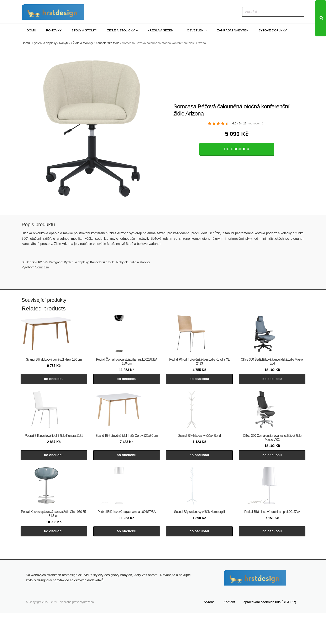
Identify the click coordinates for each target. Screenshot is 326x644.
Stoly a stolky (84, 30)
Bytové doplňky (273, 30)
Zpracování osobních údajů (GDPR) (270, 633)
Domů (31, 30)
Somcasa (42, 267)
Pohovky (54, 30)
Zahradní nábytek (233, 30)
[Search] (321, 18)
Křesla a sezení (161, 30)
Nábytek (65, 43)
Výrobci (210, 633)
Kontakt (229, 633)
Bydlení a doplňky (44, 43)
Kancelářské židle (107, 43)
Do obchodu (237, 149)
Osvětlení (196, 30)
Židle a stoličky (121, 30)
